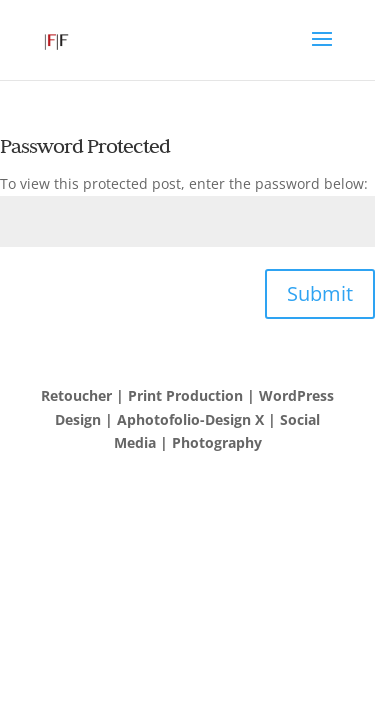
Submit (320, 293)
